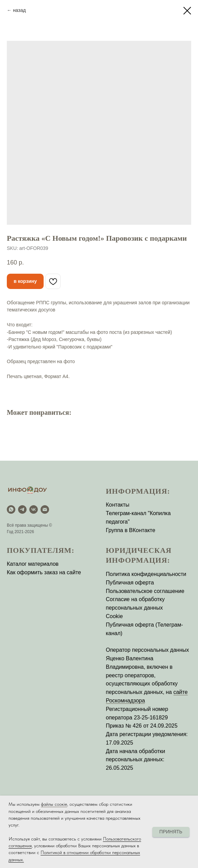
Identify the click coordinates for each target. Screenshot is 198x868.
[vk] (34, 509)
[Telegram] (22, 509)
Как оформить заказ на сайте (44, 572)
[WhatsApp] (11, 509)
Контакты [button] (118, 505)
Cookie (115, 616)
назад (19, 10)
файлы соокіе (54, 804)
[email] (45, 509)
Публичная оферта (130, 583)
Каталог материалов (33, 564)
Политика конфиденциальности (146, 574)
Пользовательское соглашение (145, 591)
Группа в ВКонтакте (131, 530)
